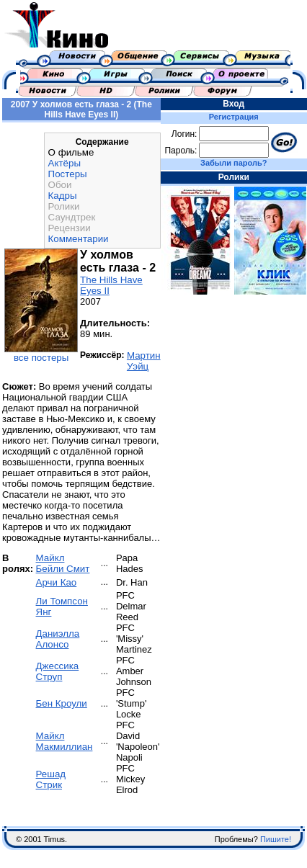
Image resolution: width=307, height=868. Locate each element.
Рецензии (70, 228)
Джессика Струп (58, 671)
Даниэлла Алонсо (58, 639)
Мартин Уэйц (144, 361)
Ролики (64, 206)
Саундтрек (72, 217)
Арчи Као (57, 582)
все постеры (41, 358)
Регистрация (234, 117)
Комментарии (79, 239)
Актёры (64, 163)
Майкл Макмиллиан (64, 741)
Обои (60, 185)
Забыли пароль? (233, 163)
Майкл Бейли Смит (63, 563)
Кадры (63, 196)
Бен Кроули (62, 703)
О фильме (71, 152)
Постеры (68, 174)
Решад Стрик (51, 779)
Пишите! (276, 839)
